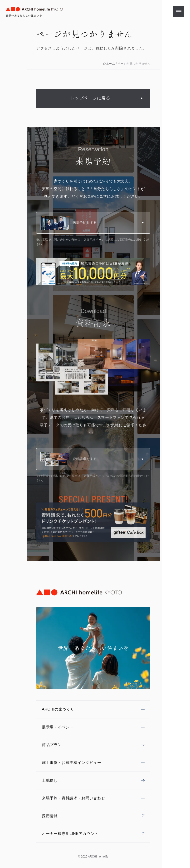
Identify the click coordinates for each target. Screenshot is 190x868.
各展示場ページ (94, 240)
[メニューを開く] (179, 11)
